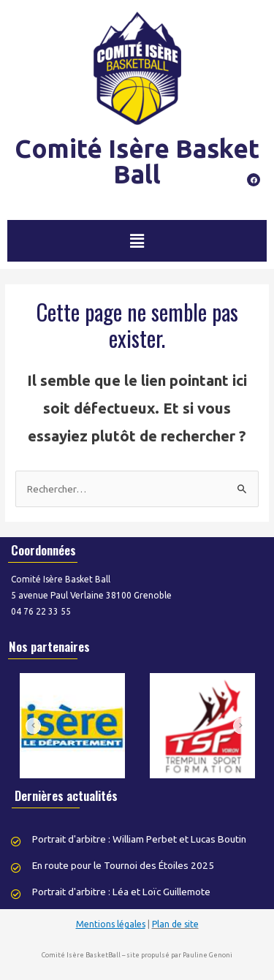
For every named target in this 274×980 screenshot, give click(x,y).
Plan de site (175, 924)
